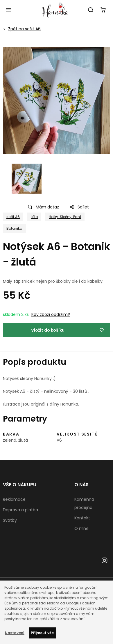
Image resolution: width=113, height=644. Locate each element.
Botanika (14, 228)
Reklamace (14, 499)
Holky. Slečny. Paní (65, 217)
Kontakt (82, 518)
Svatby (10, 520)
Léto (34, 217)
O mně (81, 528)
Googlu (73, 603)
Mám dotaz (42, 207)
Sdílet (77, 207)
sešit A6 (24, 29)
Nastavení (15, 633)
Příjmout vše (42, 633)
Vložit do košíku (48, 330)
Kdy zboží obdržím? (51, 314)
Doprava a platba (20, 510)
